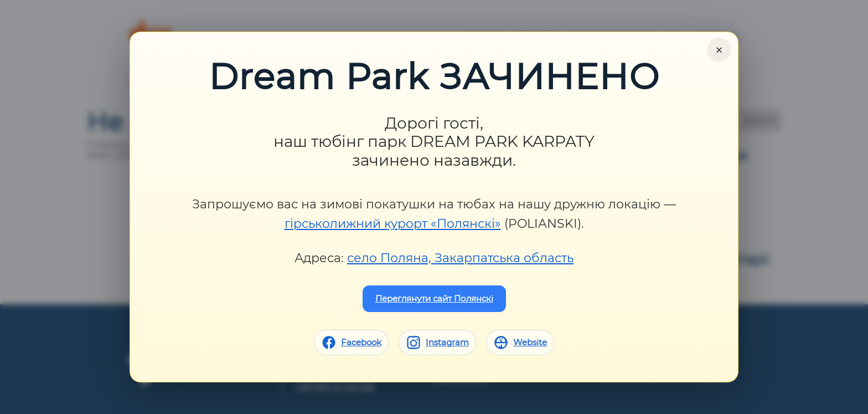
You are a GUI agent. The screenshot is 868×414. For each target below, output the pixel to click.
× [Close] (719, 50)
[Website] (520, 343)
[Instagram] (437, 343)
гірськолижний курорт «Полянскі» (393, 224)
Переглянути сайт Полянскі (434, 298)
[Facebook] (351, 343)
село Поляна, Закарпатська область (460, 258)
